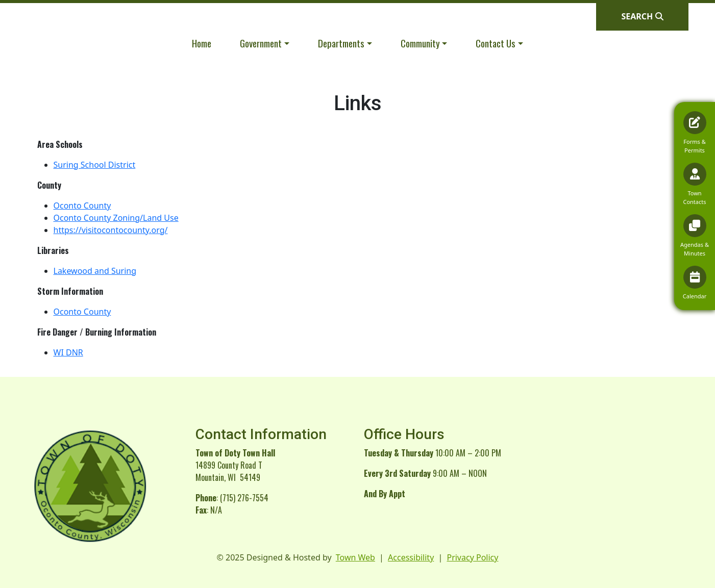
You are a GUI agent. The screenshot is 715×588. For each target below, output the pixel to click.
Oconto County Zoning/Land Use (116, 218)
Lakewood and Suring (95, 271)
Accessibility (411, 557)
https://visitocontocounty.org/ (111, 230)
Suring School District (95, 165)
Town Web (355, 557)
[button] (265, 43)
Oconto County (82, 206)
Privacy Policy (472, 557)
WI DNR (68, 352)
